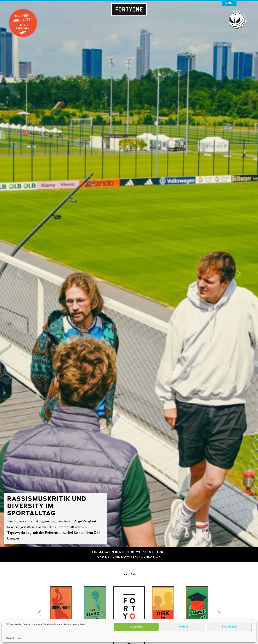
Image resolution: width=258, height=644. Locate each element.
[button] (19, 274)
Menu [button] (229, 3)
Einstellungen (229, 627)
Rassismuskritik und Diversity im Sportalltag (47, 506)
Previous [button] (39, 613)
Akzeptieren (136, 627)
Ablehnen (183, 627)
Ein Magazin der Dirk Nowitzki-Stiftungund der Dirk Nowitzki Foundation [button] (129, 554)
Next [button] (219, 613)
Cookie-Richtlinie (14, 638)
